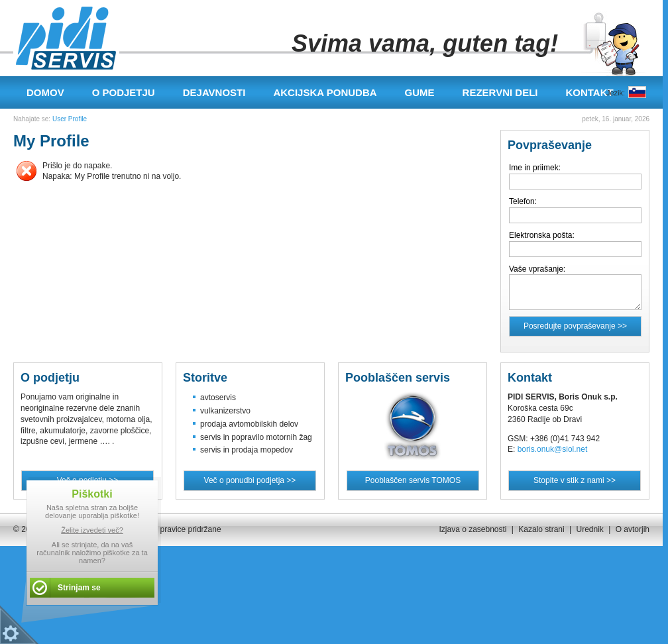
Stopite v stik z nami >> (575, 480)
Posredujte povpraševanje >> (575, 326)
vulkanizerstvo (225, 411)
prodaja (213, 424)
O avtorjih (633, 529)
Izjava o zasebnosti (473, 529)
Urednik (589, 529)
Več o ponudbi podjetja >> (250, 480)
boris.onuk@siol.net (553, 449)
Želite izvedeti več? (92, 530)
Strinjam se (79, 588)
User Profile (70, 119)
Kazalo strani (541, 529)
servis (210, 437)
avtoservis (218, 398)
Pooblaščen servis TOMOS (413, 480)
